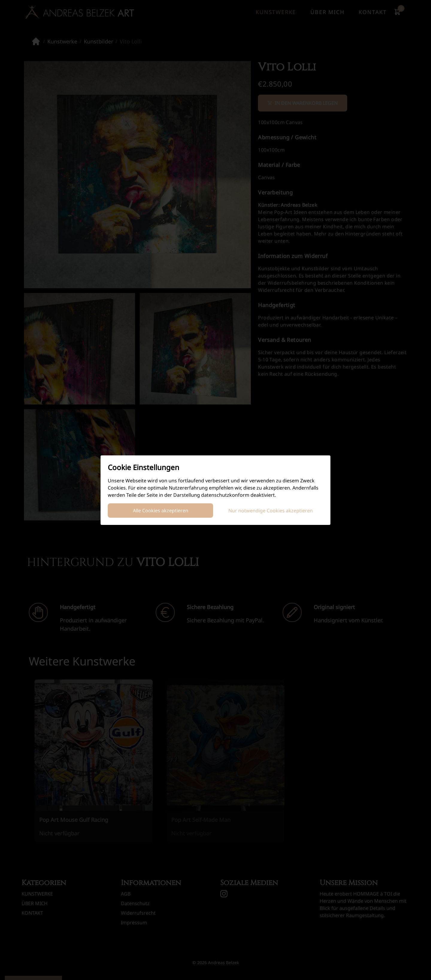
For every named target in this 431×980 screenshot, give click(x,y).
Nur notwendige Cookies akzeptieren (271, 511)
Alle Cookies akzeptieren (161, 511)
